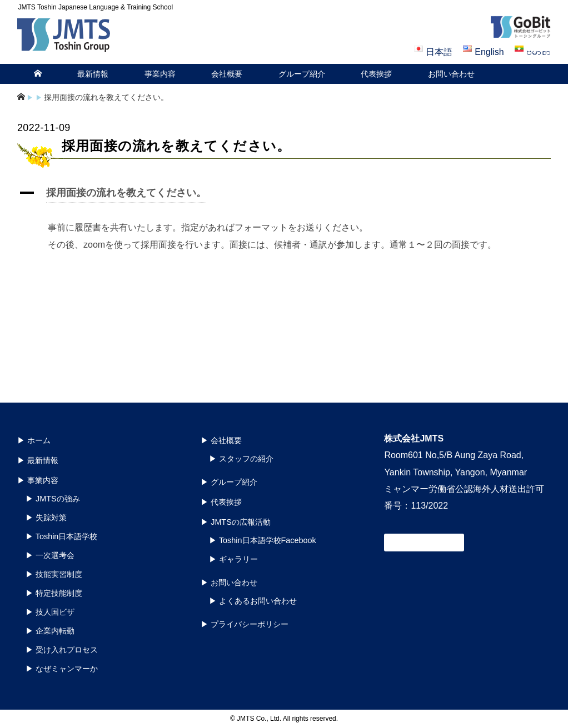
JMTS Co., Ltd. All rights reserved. (287, 719)
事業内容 (160, 74)
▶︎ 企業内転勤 (50, 631)
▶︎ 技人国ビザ (50, 612)
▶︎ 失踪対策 (46, 518)
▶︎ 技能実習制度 (54, 574)
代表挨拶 (376, 74)
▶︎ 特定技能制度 (54, 593)
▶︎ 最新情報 (38, 460)
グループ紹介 (302, 74)
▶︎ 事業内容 (38, 480)
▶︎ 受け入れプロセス (62, 650)
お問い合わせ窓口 (424, 543)
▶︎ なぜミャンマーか (62, 669)
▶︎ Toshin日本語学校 (61, 536)
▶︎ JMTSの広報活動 (236, 522)
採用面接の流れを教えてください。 (106, 97)
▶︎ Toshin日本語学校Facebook (263, 540)
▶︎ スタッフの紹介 (241, 459)
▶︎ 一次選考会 (50, 555)
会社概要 (227, 74)
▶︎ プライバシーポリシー (245, 624)
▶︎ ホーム (34, 440)
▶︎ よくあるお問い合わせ (253, 601)
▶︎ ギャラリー (233, 559)
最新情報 (93, 74)
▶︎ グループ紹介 (229, 482)
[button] (284, 195)
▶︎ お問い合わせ (229, 583)
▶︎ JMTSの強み (53, 499)
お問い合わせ (451, 74)
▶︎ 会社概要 (221, 440)
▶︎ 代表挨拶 (221, 502)
